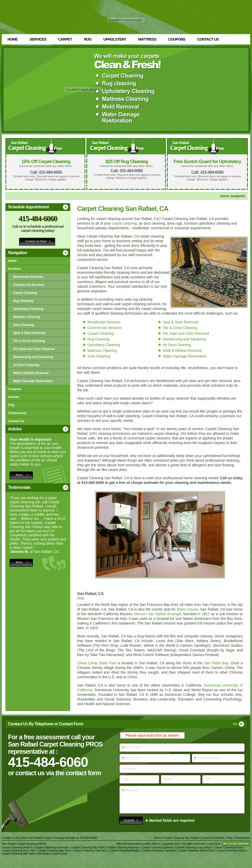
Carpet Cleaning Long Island (193, 847)
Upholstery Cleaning (28, 309)
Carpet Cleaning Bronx (228, 847)
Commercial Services (29, 285)
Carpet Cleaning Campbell (159, 850)
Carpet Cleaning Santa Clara (196, 850)
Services (38, 39)
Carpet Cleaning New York (18, 850)
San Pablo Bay (216, 663)
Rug (88, 39)
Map (81, 598)
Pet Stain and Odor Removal (34, 349)
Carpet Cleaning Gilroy (231, 850)
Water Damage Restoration (33, 381)
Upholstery (115, 39)
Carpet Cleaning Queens (157, 847)
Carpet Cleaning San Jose (54, 850)
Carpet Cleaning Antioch (17, 847)
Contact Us (208, 39)
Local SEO (214, 844)
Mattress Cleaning (27, 317)
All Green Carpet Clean (53, 854)
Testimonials (17, 413)
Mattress (147, 39)
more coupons (233, 196)
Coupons (177, 39)
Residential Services (28, 277)
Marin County (187, 609)
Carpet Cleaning (25, 293)
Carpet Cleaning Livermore (52, 847)
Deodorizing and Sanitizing (33, 357)
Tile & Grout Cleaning (29, 341)
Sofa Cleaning (24, 325)
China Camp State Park (97, 663)
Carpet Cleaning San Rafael (181, 838)
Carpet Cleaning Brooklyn (123, 847)
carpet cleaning (124, 223)
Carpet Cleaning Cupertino (90, 850)
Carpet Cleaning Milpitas (125, 850)
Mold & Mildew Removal (31, 373)
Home (13, 39)
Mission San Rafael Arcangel (158, 614)
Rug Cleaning (23, 301)
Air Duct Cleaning (26, 365)
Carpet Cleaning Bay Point (88, 847)
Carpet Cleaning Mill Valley (19, 854)
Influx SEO (151, 844)
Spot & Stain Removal (29, 333)
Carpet (65, 39)
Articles (14, 397)
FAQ (11, 405)
